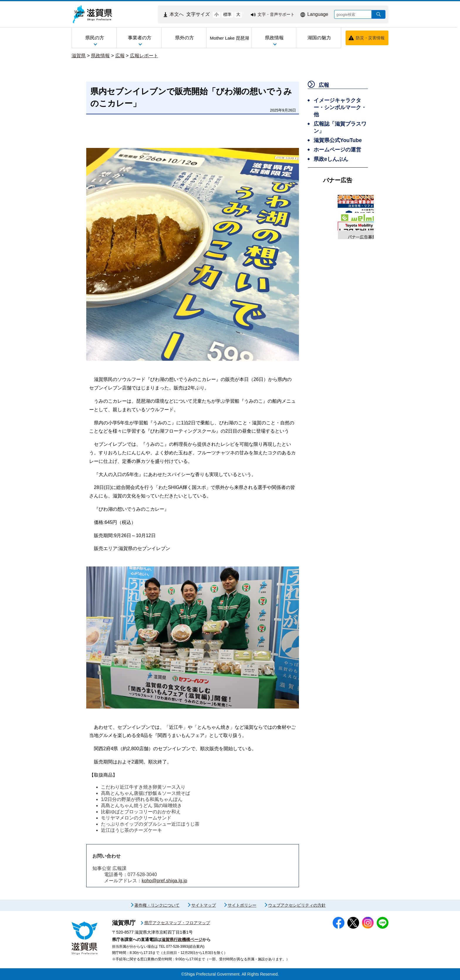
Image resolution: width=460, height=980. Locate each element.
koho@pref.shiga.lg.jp (164, 881)
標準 (227, 14)
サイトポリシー (242, 905)
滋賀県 (79, 56)
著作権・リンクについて (157, 905)
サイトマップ (204, 905)
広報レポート (144, 56)
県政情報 (100, 56)
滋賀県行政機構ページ (182, 939)
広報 (120, 56)
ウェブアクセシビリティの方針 (297, 905)
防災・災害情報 (370, 38)
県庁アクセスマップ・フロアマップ (177, 923)
